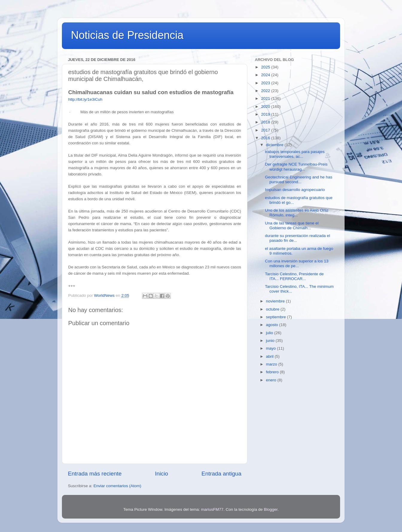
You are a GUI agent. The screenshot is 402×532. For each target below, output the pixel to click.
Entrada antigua (221, 474)
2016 (266, 138)
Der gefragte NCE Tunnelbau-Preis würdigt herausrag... (296, 167)
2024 (266, 75)
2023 (266, 83)
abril (270, 356)
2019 (266, 114)
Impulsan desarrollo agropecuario (295, 190)
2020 (266, 107)
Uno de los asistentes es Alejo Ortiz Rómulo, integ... (297, 213)
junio (271, 341)
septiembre (277, 317)
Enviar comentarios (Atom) (118, 486)
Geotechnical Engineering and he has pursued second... (299, 179)
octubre (273, 309)
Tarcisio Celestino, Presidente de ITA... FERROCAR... (294, 276)
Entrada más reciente (95, 474)
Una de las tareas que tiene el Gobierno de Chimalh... (292, 226)
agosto (272, 325)
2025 (266, 67)
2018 (266, 122)
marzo (272, 364)
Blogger (271, 509)
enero (272, 380)
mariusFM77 (212, 509)
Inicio (162, 474)
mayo (271, 348)
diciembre (275, 145)
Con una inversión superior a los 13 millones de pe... (297, 263)
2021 (266, 98)
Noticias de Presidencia (127, 35)
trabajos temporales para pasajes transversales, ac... (295, 154)
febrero (273, 372)
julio (270, 333)
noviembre (276, 301)
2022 (266, 91)
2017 (266, 130)
